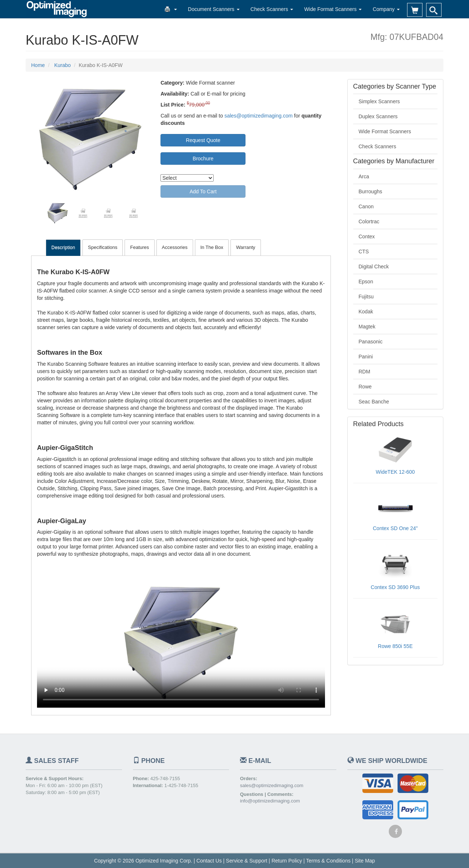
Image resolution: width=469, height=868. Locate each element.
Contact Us (209, 861)
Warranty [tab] (245, 247)
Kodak (366, 312)
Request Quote (203, 140)
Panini (366, 357)
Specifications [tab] (103, 247)
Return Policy (287, 861)
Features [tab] (139, 247)
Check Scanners (272, 9)
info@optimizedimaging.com (270, 801)
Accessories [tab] (175, 247)
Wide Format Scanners (333, 9)
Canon (366, 206)
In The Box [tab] (212, 247)
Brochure (203, 159)
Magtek (367, 327)
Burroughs (371, 191)
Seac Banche (374, 402)
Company (386, 9)
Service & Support (247, 861)
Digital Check (374, 267)
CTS (364, 252)
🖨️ (171, 9)
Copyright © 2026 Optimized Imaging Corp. (143, 861)
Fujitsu (366, 297)
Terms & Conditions (328, 861)
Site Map (365, 861)
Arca (364, 176)
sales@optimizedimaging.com (258, 116)
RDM (365, 372)
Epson (366, 282)
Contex (367, 236)
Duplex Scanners (378, 116)
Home (38, 65)
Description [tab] (63, 247)
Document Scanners (214, 9)
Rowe (365, 387)
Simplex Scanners (379, 101)
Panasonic (371, 342)
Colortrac (369, 221)
